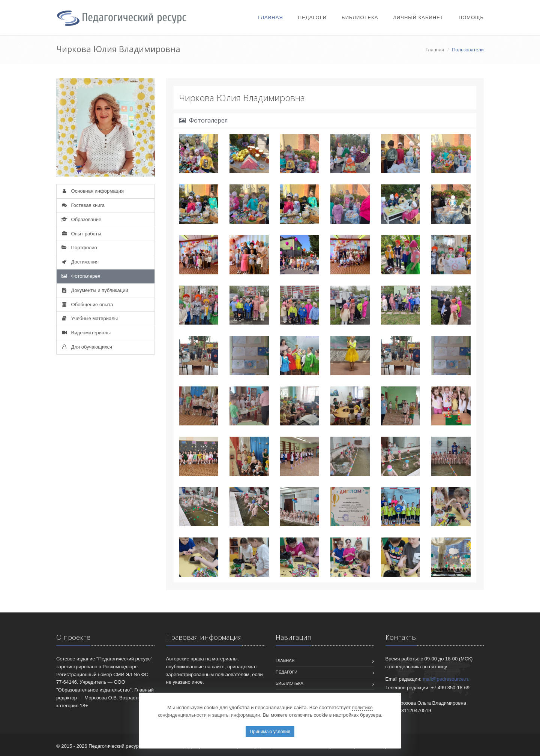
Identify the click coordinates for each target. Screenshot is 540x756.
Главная (271, 17)
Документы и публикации (94, 290)
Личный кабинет (418, 17)
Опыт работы (81, 234)
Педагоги (312, 17)
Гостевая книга (82, 205)
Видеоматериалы (85, 333)
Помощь (471, 17)
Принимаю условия (270, 732)
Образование (81, 219)
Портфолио (79, 248)
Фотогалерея (80, 276)
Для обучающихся (86, 347)
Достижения (79, 262)
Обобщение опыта (87, 305)
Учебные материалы (89, 318)
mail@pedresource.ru (446, 679)
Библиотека (360, 17)
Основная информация (92, 191)
